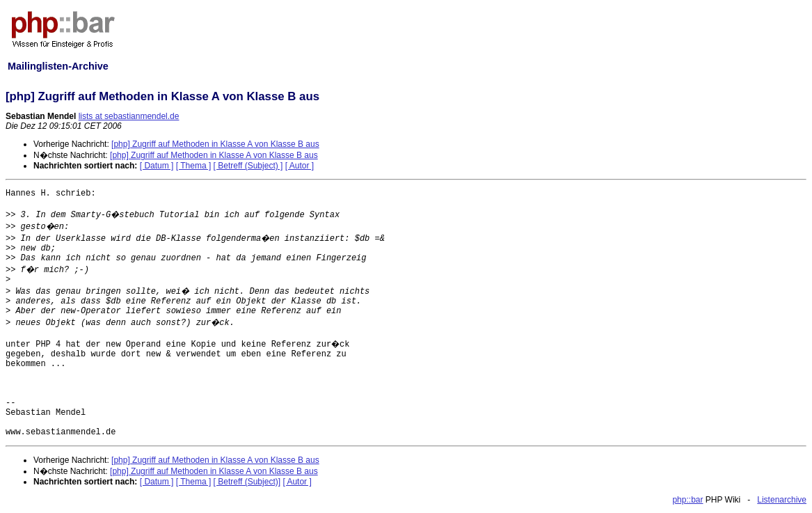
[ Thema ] (193, 166)
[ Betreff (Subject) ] (248, 166)
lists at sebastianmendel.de (129, 116)
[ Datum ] (157, 166)
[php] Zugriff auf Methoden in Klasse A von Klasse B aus (215, 144)
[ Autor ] (300, 166)
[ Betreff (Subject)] (247, 482)
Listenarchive (782, 500)
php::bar (687, 500)
